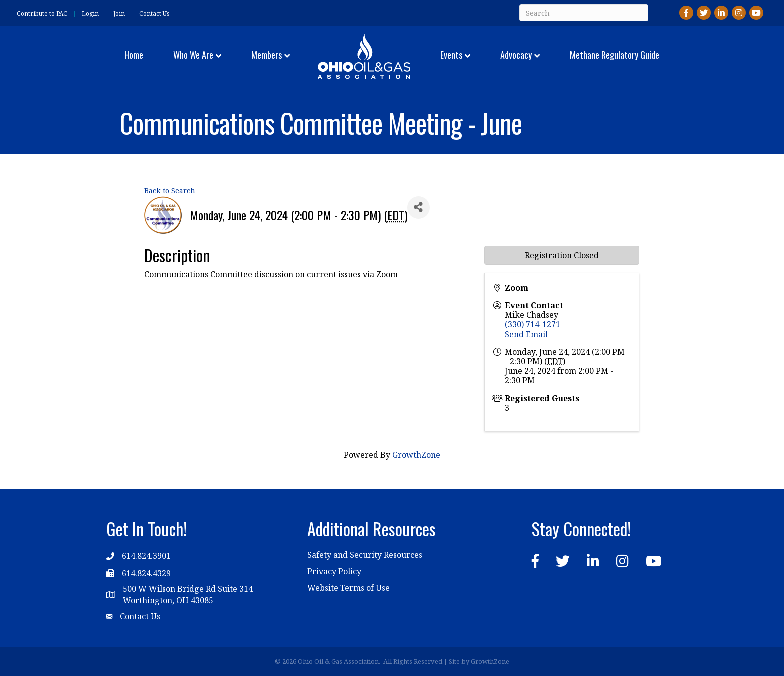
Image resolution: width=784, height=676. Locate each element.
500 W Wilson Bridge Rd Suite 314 (188, 589)
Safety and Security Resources (365, 555)
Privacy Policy (334, 571)
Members (267, 55)
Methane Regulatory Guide (615, 55)
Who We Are (193, 55)
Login (90, 14)
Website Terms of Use (349, 588)
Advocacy (516, 55)
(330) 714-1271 (533, 324)
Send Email (526, 334)
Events (451, 55)
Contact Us (155, 14)
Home (134, 55)
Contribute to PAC (42, 14)
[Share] (419, 208)
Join (119, 14)
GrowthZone (416, 455)
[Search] (584, 13)
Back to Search (170, 191)
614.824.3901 (146, 556)
